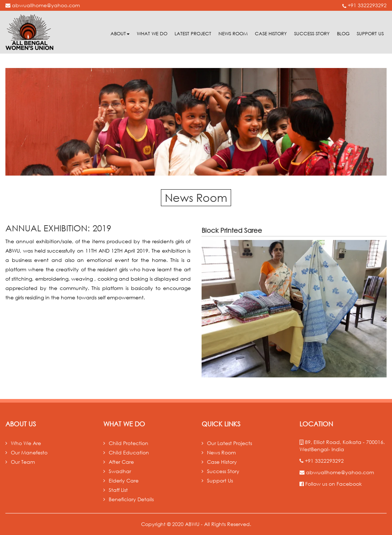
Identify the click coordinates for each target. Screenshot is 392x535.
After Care (121, 462)
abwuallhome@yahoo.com (43, 5)
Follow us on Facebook (331, 484)
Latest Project (193, 33)
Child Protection (129, 443)
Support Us (370, 33)
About (120, 33)
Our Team (23, 462)
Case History (271, 33)
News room (233, 33)
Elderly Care (124, 480)
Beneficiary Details (131, 499)
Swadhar (120, 471)
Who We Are (26, 443)
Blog (343, 33)
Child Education (129, 452)
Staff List (118, 490)
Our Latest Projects (229, 443)
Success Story (312, 33)
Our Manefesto (29, 452)
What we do (152, 33)
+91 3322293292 (364, 5)
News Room (221, 452)
